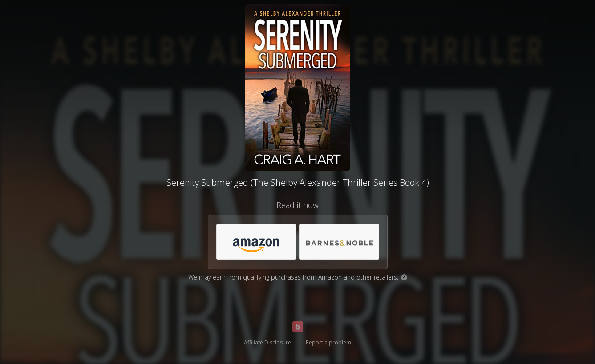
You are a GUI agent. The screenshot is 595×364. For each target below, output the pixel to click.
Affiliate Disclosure (267, 342)
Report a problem (328, 342)
